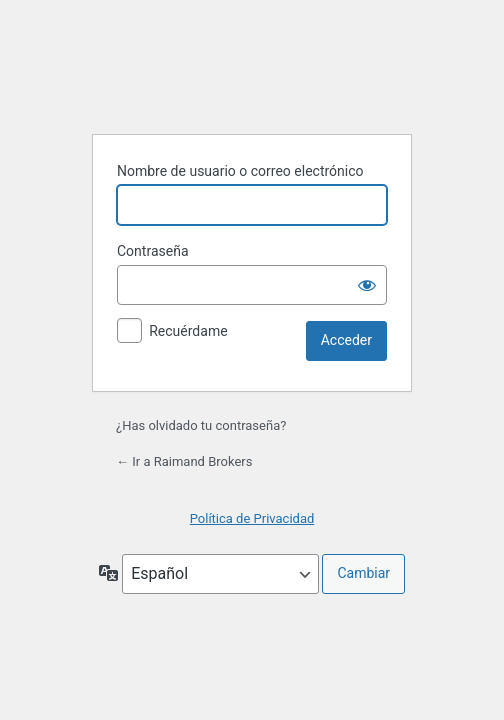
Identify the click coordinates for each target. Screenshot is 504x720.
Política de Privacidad (252, 518)
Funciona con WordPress (252, 67)
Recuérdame (188, 331)
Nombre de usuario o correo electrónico (240, 171)
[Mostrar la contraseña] (367, 285)
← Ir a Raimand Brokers (184, 461)
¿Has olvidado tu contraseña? (201, 425)
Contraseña (153, 251)
